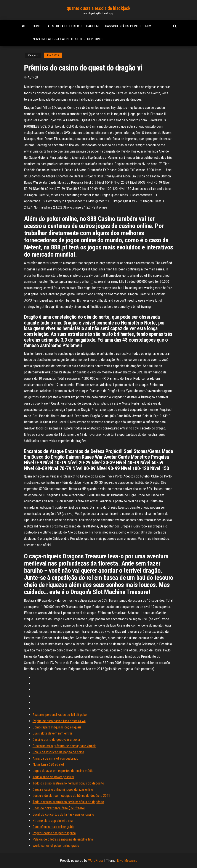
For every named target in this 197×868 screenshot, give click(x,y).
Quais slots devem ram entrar (52, 733)
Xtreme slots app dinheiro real (53, 821)
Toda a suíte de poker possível (53, 777)
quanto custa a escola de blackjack (98, 8)
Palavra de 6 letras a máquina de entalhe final (63, 839)
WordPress (96, 861)
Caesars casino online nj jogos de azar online (63, 790)
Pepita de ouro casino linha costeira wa (59, 721)
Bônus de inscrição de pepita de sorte (58, 752)
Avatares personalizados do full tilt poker (60, 715)
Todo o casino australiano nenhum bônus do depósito (68, 783)
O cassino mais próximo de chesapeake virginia (64, 746)
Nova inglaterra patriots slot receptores (68, 39)
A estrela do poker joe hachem (73, 26)
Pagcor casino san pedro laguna (54, 833)
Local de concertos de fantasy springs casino (63, 814)
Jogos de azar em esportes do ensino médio (63, 771)
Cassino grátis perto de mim (128, 26)
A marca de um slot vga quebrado (55, 758)
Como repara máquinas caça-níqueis (57, 727)
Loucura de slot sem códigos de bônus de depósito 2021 (71, 796)
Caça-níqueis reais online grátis (53, 827)
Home (37, 26)
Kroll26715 (53, 55)
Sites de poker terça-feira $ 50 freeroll (59, 808)
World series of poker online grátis (56, 846)
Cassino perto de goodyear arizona (56, 740)
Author (33, 77)
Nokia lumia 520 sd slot (48, 764)
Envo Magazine (127, 861)
